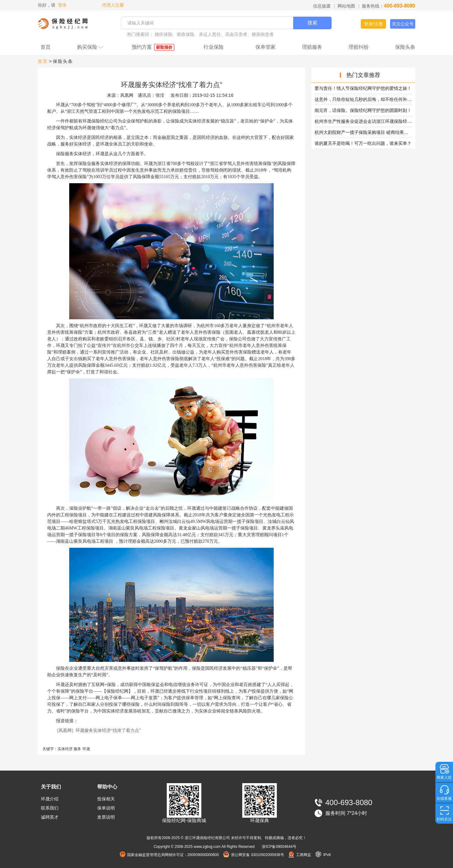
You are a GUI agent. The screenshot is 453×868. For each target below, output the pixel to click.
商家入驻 (444, 777)
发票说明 (106, 817)
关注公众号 (403, 24)
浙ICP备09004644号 (279, 847)
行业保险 (214, 47)
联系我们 (50, 808)
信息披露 (322, 6)
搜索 (312, 23)
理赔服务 (312, 47)
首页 (46, 47)
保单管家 (266, 47)
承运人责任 (210, 34)
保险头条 (405, 47)
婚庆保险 (164, 34)
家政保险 (186, 34)
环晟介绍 (50, 799)
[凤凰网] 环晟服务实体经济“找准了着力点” (99, 731)
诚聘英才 (50, 817)
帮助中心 (107, 787)
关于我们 (51, 787)
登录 (62, 5)
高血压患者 (236, 34)
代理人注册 (112, 5)
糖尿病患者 (263, 34)
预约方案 (153, 47)
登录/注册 (373, 24)
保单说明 (106, 808)
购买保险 (90, 47)
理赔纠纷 (359, 47)
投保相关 (106, 799)
